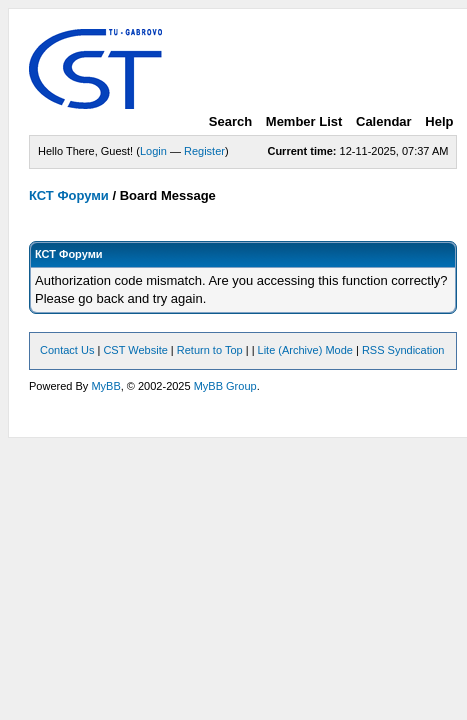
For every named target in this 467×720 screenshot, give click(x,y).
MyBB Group (225, 386)
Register (204, 151)
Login (153, 151)
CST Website (135, 350)
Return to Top (210, 350)
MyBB (105, 386)
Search (230, 121)
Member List (304, 121)
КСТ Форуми (69, 195)
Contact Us (67, 350)
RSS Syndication (403, 350)
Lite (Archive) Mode (305, 350)
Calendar (384, 121)
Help (439, 121)
